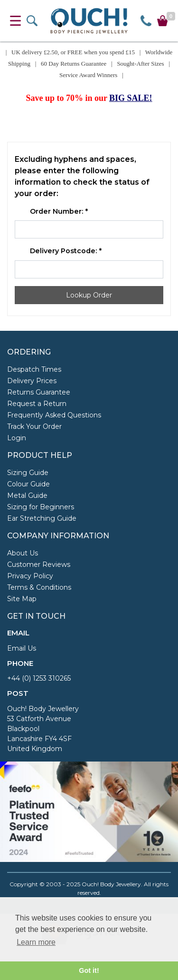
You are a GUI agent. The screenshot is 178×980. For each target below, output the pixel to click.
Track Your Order (34, 426)
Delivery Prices (32, 381)
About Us (23, 553)
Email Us (22, 648)
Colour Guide (28, 484)
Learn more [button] (36, 942)
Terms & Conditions (39, 587)
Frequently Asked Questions (54, 415)
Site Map (22, 599)
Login (17, 438)
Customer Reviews (39, 564)
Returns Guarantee (39, 392)
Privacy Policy (30, 576)
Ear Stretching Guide (42, 518)
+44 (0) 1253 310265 (39, 678)
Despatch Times (34, 369)
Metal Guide (27, 495)
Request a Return (37, 404)
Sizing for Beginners (41, 507)
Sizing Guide (28, 473)
